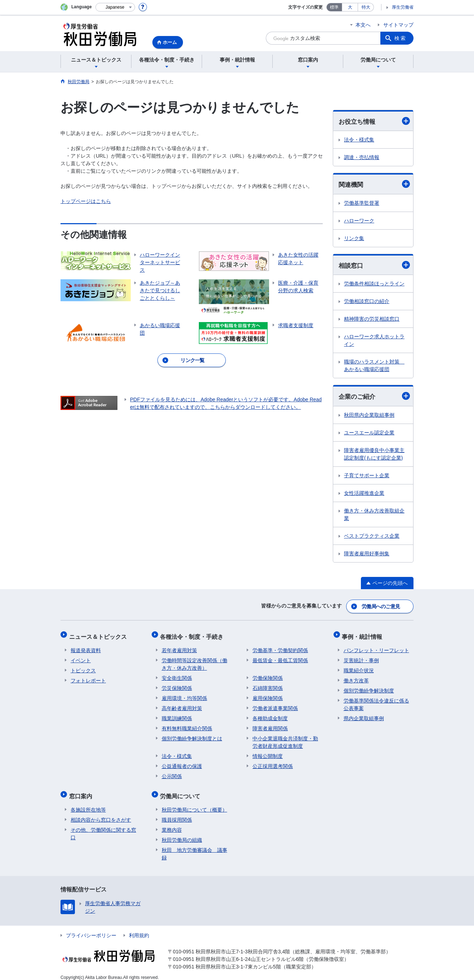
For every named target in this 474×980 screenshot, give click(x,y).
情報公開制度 (268, 753)
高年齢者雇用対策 (182, 705)
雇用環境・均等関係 (184, 695)
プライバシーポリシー (91, 929)
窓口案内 (82, 791)
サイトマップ (398, 25)
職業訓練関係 (177, 715)
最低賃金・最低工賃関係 (280, 657)
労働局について (182, 791)
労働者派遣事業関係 (275, 705)
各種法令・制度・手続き (193, 635)
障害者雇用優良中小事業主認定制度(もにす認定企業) (374, 455)
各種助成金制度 (270, 715)
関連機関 (374, 184)
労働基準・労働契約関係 (280, 647)
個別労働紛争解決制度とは (192, 735)
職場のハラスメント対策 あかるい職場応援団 (374, 367)
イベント (81, 657)
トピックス (83, 667)
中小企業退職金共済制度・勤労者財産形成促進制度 (285, 739)
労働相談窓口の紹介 (367, 302)
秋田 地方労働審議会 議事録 (194, 847)
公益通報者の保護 (182, 763)
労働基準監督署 (362, 204)
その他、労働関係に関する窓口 (103, 827)
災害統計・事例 (361, 657)
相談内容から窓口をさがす (101, 813)
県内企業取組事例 (364, 715)
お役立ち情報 (374, 121)
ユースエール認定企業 (369, 434)
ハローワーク (359, 221)
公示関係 (172, 773)
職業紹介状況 (359, 667)
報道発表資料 (86, 647)
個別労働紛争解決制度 (369, 687)
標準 (334, 7)
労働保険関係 (268, 674)
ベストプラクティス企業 (372, 537)
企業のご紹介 (374, 397)
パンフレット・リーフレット (376, 647)
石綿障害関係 (268, 685)
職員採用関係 (177, 813)
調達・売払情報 (362, 158)
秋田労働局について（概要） (194, 803)
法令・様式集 (359, 140)
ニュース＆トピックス (99, 635)
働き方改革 (356, 677)
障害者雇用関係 (270, 725)
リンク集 (354, 239)
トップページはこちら (86, 201)
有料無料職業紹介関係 (187, 725)
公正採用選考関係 (273, 763)
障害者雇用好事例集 (367, 555)
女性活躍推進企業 (364, 494)
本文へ (363, 25)
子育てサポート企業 (367, 477)
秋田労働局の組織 (182, 833)
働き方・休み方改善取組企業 (374, 516)
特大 (366, 7)
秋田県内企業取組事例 (369, 416)
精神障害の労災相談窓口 (372, 320)
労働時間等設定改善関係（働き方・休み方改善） (194, 661)
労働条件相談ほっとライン (374, 285)
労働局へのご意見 (381, 606)
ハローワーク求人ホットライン (374, 341)
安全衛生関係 (177, 674)
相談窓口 (374, 266)
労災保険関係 (177, 685)
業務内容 (172, 823)
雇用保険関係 (268, 695)
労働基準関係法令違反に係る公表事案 (376, 701)
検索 (401, 38)
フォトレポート (88, 677)
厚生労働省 (403, 7)
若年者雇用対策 (179, 647)
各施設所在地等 (88, 803)
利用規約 (139, 929)
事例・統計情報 (364, 635)
